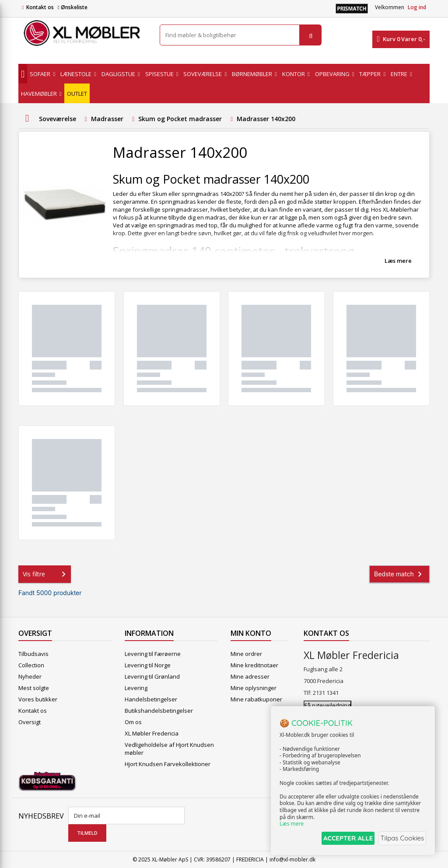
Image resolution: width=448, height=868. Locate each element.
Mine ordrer (246, 654)
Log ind (417, 7)
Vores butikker (38, 699)
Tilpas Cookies (401, 839)
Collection (31, 665)
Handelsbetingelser (151, 699)
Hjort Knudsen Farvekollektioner (168, 764)
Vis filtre (46, 574)
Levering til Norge (148, 665)
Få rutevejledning (327, 705)
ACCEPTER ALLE (341, 839)
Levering (136, 688)
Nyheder (30, 676)
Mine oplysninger (254, 688)
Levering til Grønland (152, 676)
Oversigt (30, 722)
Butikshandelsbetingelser (159, 711)
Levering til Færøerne (153, 654)
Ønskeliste (72, 7)
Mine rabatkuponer (256, 699)
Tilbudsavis (33, 654)
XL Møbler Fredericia (152, 733)
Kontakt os (40, 7)
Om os (133, 722)
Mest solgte (34, 688)
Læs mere (398, 261)
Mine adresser (250, 676)
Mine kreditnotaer (254, 665)
